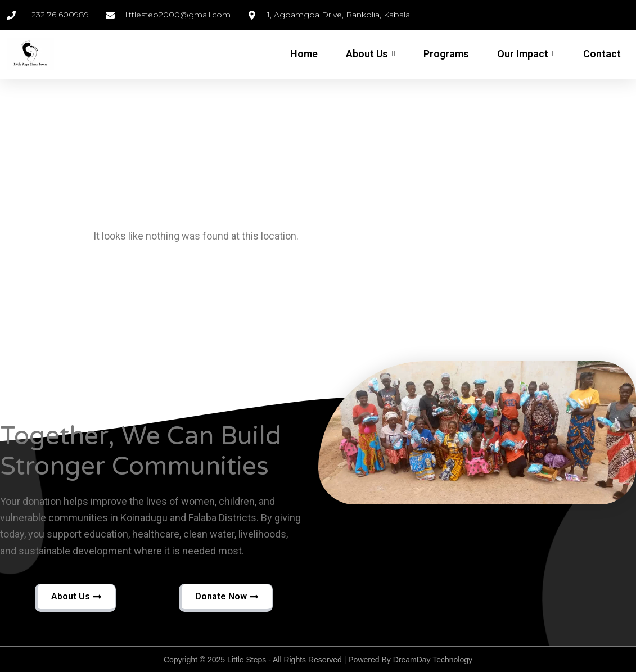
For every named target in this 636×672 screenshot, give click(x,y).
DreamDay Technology (433, 660)
